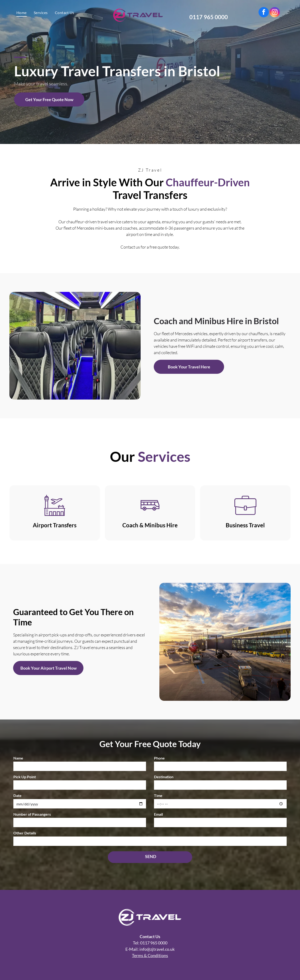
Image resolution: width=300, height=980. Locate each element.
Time (158, 795)
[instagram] (275, 13)
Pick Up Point (25, 777)
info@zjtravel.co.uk (157, 949)
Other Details (25, 833)
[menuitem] (22, 12)
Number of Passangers (32, 814)
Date (17, 795)
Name (18, 758)
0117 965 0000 (154, 943)
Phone (159, 758)
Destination (164, 777)
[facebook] (264, 13)
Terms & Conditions (150, 955)
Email (158, 814)
